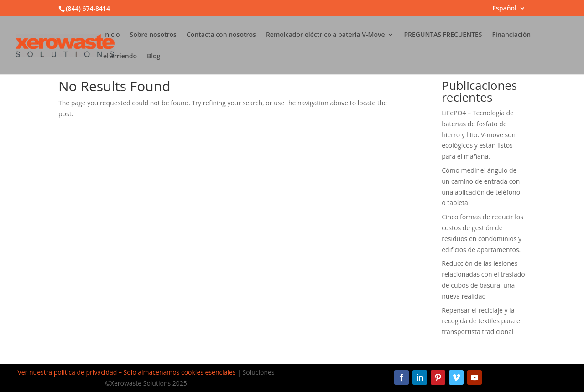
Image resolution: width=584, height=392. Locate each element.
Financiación (512, 35)
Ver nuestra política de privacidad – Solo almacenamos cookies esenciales (126, 372)
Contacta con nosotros (221, 35)
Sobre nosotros (153, 35)
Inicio (111, 35)
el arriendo (120, 57)
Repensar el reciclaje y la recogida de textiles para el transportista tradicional (482, 321)
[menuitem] (509, 11)
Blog (154, 57)
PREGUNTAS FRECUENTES (443, 35)
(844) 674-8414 (88, 8)
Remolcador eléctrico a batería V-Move (326, 35)
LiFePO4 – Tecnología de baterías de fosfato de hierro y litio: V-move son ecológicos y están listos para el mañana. (479, 134)
